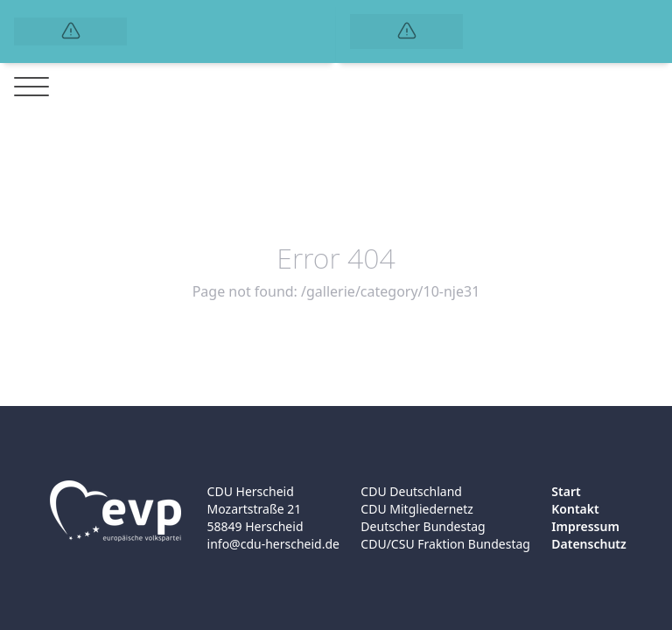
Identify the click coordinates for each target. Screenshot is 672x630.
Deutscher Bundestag (423, 526)
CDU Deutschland (411, 491)
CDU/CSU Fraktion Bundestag (445, 544)
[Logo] (70, 31)
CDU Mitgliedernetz (417, 509)
